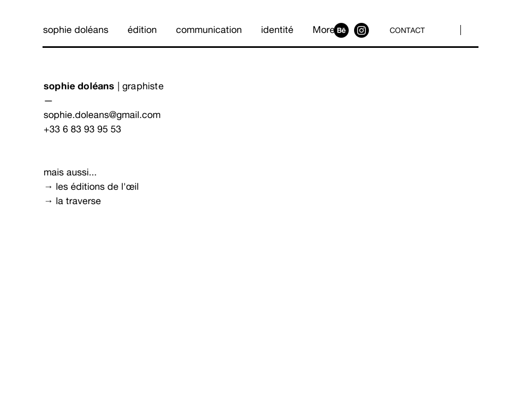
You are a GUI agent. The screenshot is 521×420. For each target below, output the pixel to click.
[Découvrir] (81, 240)
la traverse (78, 201)
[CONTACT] (408, 30)
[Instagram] (362, 30)
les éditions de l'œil (97, 186)
